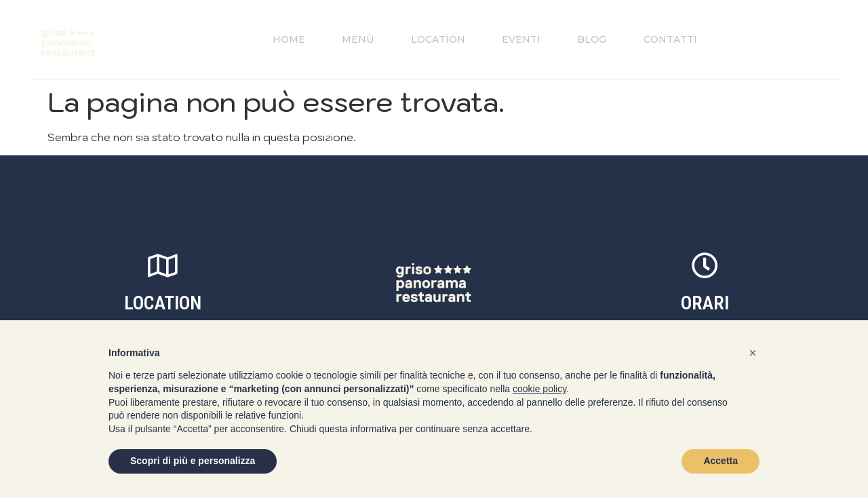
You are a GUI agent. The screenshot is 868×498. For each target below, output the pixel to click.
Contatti (678, 39)
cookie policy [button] (539, 389)
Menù (350, 39)
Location (434, 39)
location (163, 304)
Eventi (521, 39)
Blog (596, 39)
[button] (753, 353)
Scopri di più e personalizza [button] (193, 461)
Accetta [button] (721, 461)
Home (277, 39)
